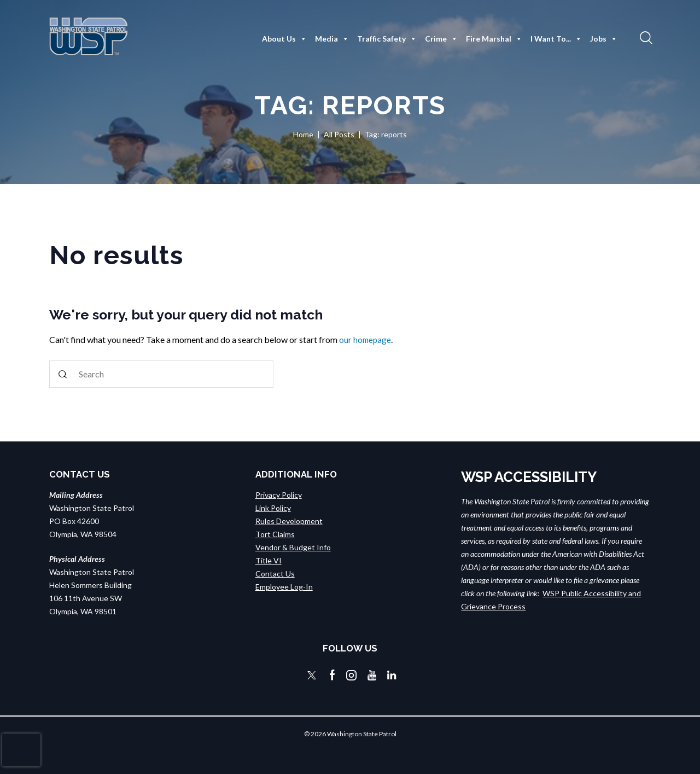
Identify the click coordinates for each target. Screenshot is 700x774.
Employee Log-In (284, 587)
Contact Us (275, 574)
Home (303, 134)
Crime (441, 39)
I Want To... (556, 39)
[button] (645, 37)
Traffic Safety (387, 39)
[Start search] (63, 374)
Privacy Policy (279, 495)
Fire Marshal (494, 39)
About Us (284, 39)
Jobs (604, 39)
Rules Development (289, 521)
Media (332, 39)
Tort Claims (275, 534)
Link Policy (273, 508)
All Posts (339, 134)
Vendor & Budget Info (293, 547)
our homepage (366, 339)
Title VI (269, 560)
